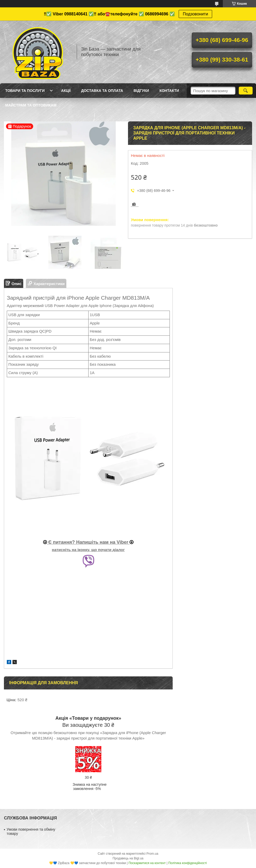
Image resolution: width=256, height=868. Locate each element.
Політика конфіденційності (188, 863)
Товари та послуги (25, 91)
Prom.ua (152, 854)
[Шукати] (246, 91)
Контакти (169, 91)
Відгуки (141, 91)
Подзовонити (196, 14)
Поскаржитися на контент (147, 863)
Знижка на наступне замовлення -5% (90, 787)
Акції (66, 91)
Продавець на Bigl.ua (128, 858)
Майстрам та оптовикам (31, 105)
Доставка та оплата (102, 91)
